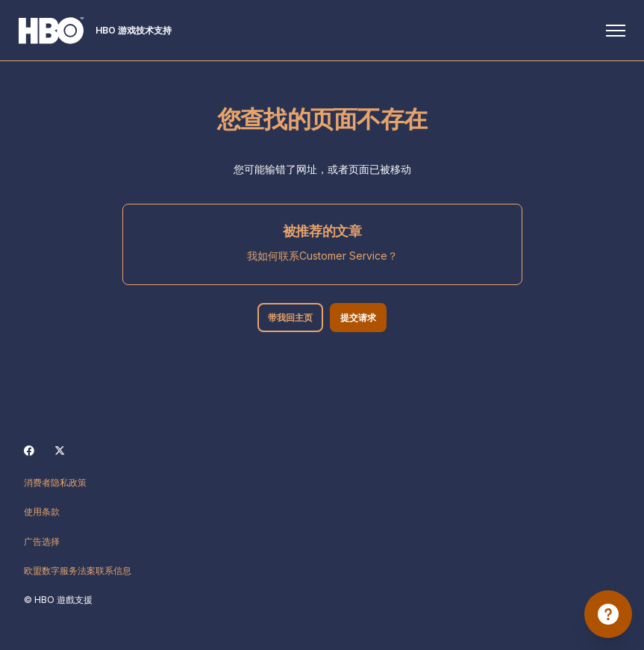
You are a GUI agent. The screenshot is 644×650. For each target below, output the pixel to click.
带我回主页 (290, 318)
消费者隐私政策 (55, 482)
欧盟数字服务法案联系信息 (78, 571)
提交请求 (360, 318)
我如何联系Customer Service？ (322, 256)
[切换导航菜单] (610, 31)
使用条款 (42, 512)
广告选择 (42, 541)
